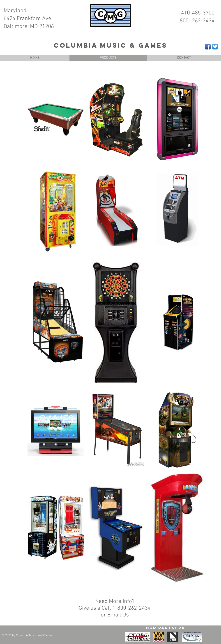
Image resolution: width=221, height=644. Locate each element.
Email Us (118, 615)
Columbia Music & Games (110, 45)
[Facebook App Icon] (208, 47)
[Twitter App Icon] (215, 47)
